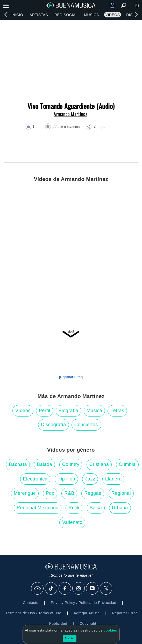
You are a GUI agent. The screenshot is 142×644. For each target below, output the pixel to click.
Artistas (39, 15)
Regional (121, 493)
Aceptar (70, 638)
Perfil (45, 411)
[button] (98, 127)
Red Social (66, 15)
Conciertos (86, 425)
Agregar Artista (87, 613)
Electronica (35, 479)
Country (71, 464)
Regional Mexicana (38, 508)
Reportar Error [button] (124, 613)
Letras (117, 411)
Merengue (25, 493)
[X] (106, 589)
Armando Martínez (70, 114)
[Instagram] (79, 589)
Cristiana (99, 464)
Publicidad (58, 623)
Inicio (17, 15)
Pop (50, 493)
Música (91, 15)
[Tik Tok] (51, 589)
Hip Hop (66, 479)
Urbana (120, 508)
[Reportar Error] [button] (71, 377)
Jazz (90, 479)
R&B (69, 493)
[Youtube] (93, 589)
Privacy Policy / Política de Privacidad (84, 603)
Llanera (113, 479)
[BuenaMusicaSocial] (38, 589)
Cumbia (127, 464)
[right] (136, 15)
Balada (44, 464)
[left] (6, 15)
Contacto (31, 603)
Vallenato (72, 522)
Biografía (69, 411)
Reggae (93, 493)
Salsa (96, 508)
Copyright (88, 623)
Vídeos (113, 15)
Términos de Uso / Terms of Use (33, 613)
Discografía (54, 425)
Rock (74, 508)
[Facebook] (65, 589)
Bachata (18, 464)
